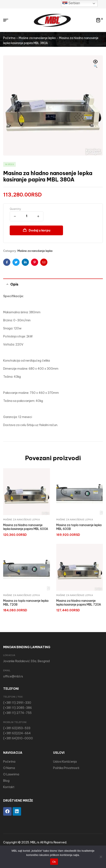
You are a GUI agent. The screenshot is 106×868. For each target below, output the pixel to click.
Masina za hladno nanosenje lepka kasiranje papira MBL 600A (26, 527)
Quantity (15, 209)
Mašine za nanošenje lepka (37, 38)
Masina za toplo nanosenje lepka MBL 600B (79, 527)
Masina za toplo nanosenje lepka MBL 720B (26, 603)
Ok (54, 862)
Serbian (71, 3)
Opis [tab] (14, 284)
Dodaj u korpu (40, 230)
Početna (9, 38)
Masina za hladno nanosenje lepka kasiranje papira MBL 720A (79, 603)
